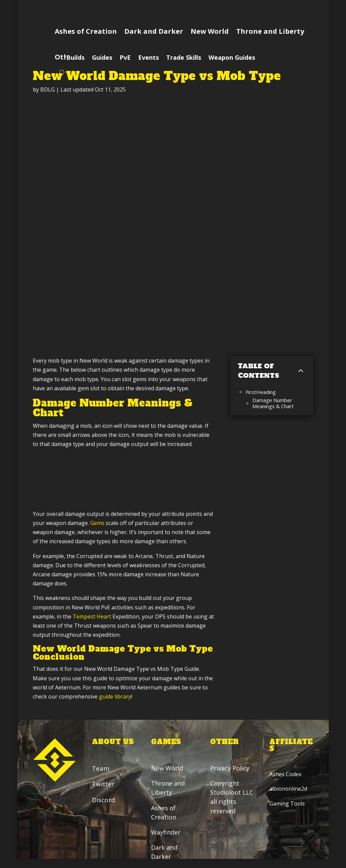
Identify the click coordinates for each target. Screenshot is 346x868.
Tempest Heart (92, 616)
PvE (125, 58)
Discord (104, 800)
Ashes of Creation (86, 31)
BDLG (47, 89)
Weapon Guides (232, 58)
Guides (102, 58)
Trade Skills (184, 58)
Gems (97, 523)
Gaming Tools (287, 804)
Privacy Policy (231, 768)
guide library (115, 696)
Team (101, 769)
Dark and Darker (154, 31)
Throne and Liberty (270, 31)
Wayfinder (166, 833)
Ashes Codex (285, 774)
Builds (75, 58)
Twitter (103, 784)
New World (210, 31)
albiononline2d (288, 789)
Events (149, 58)
